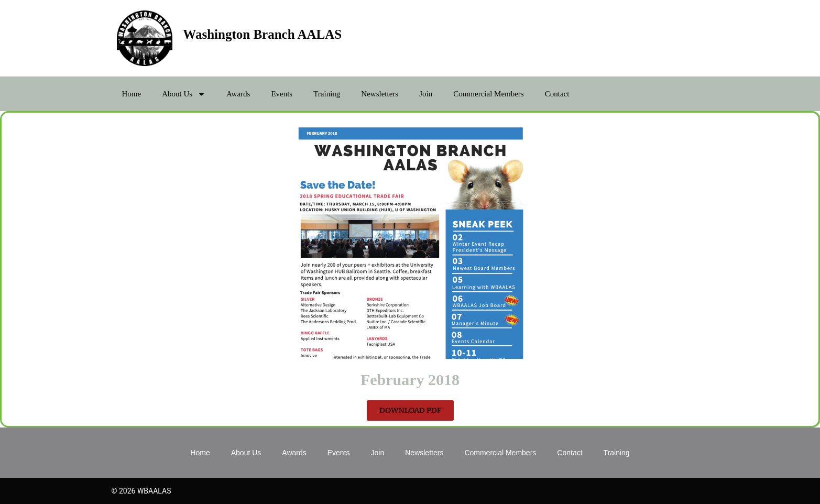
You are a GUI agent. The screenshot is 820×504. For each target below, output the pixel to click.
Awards (238, 94)
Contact (557, 94)
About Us (184, 94)
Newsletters (380, 94)
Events (282, 94)
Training (327, 94)
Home (132, 94)
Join (426, 94)
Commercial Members (489, 94)
